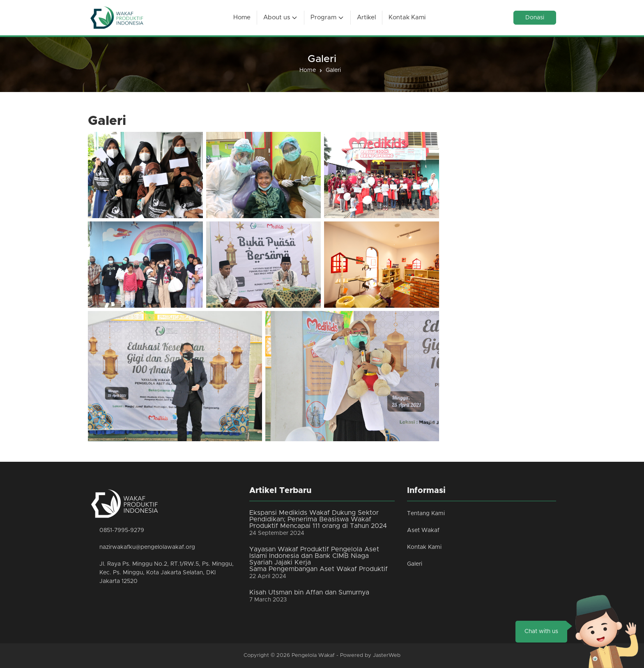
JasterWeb (387, 655)
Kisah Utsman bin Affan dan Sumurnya (309, 592)
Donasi (535, 18)
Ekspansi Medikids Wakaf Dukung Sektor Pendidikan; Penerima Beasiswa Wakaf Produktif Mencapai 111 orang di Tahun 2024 (318, 519)
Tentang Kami (426, 514)
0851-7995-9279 (122, 530)
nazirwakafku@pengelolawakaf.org (147, 547)
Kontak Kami (424, 547)
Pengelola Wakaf (313, 655)
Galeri (415, 564)
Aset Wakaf (423, 530)
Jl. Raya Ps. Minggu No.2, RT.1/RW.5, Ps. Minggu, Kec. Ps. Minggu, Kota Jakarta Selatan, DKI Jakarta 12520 (167, 573)
